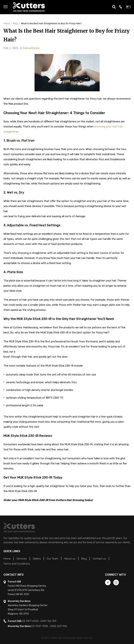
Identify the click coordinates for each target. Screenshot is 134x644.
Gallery (37, 559)
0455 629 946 (59, 626)
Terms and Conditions (17, 564)
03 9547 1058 (40, 626)
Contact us (99, 559)
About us (70, 559)
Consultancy (31, 48)
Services (22, 559)
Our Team (53, 559)
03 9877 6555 (30, 621)
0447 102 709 (49, 621)
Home (7, 23)
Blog (15, 23)
